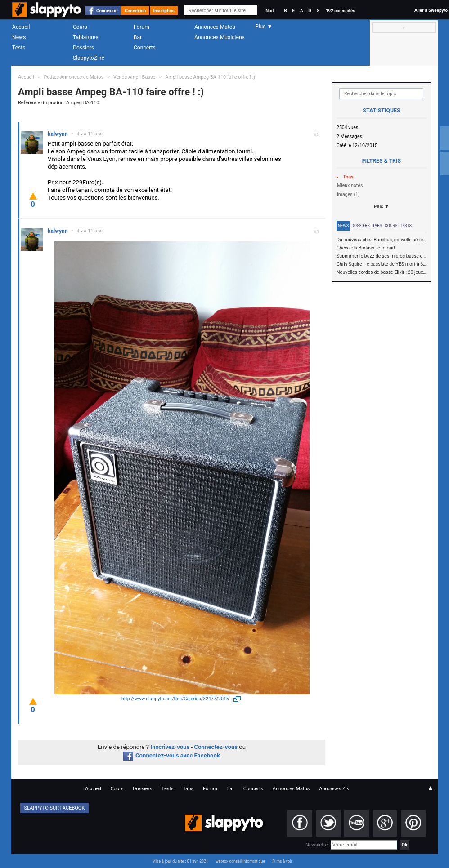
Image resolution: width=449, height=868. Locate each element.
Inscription (164, 11)
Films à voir (282, 861)
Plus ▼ (382, 207)
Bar (138, 37)
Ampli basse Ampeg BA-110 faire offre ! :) (210, 77)
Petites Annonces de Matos (74, 77)
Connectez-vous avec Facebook (172, 755)
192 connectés (340, 11)
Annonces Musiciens (220, 37)
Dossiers (83, 48)
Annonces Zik (334, 789)
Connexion (107, 11)
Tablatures (86, 37)
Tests (19, 48)
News (19, 37)
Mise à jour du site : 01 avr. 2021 (180, 861)
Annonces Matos (215, 27)
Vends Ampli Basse (134, 77)
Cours (80, 27)
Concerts (145, 48)
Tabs (377, 226)
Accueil (21, 27)
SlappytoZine (89, 58)
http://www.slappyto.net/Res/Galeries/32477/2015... (177, 699)
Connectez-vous (216, 747)
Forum (141, 27)
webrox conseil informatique (240, 861)
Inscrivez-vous (170, 747)
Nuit (269, 11)
